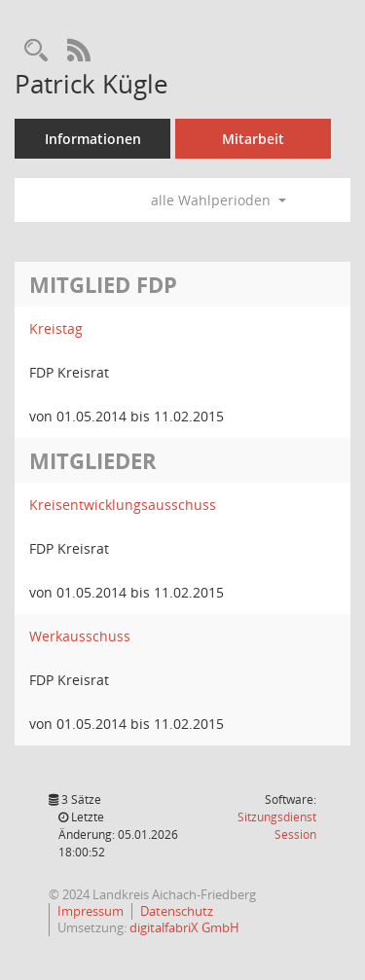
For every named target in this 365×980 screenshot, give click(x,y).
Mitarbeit (253, 139)
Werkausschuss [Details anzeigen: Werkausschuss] (80, 636)
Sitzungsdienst (277, 826)
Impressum (91, 911)
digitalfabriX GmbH (184, 927)
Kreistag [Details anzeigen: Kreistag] (56, 328)
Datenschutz (177, 911)
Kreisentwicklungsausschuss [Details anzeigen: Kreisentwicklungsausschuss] (123, 505)
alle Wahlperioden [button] (219, 200)
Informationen (93, 139)
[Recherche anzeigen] (36, 51)
